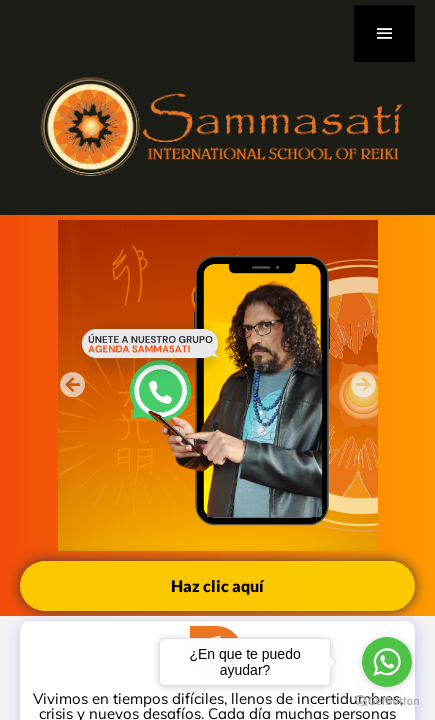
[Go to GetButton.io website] (387, 700)
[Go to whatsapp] (387, 662)
